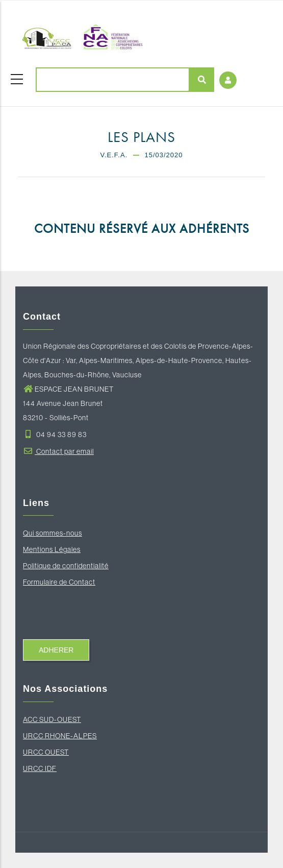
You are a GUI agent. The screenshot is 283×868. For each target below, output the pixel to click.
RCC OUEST (48, 752)
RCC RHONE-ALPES (62, 736)
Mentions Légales (52, 549)
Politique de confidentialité (66, 566)
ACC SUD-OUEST (52, 719)
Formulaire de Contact (59, 582)
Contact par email (58, 451)
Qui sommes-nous (53, 533)
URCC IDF (40, 768)
